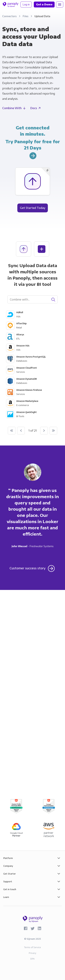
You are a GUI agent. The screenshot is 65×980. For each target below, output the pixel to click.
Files (26, 16)
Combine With (12, 108)
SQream (31, 939)
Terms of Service (32, 947)
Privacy (32, 953)
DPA (32, 959)
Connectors (10, 16)
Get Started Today (33, 208)
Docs (34, 108)
